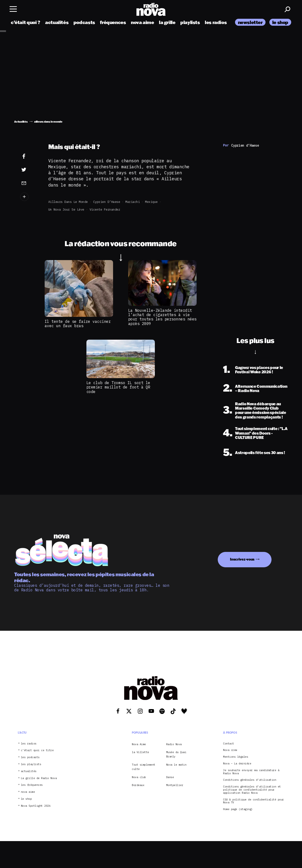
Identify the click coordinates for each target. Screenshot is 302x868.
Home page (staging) (238, 809)
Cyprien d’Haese (107, 202)
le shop (280, 22)
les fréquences (32, 785)
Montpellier (175, 785)
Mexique (151, 202)
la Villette (140, 752)
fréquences (113, 22)
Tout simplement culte (144, 767)
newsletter (250, 22)
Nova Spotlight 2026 (36, 806)
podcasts (84, 22)
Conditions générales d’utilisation (250, 780)
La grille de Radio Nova (39, 778)
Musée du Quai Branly (176, 754)
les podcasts (30, 757)
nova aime (142, 22)
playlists (190, 22)
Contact (229, 744)
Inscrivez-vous (242, 559)
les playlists (31, 764)
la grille (167, 22)
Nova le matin (176, 765)
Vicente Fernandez (105, 209)
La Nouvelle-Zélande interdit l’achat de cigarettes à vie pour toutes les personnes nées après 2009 (162, 317)
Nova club (139, 777)
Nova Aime (139, 744)
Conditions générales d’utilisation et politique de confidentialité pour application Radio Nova (252, 790)
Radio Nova (174, 744)
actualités (57, 22)
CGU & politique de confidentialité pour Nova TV (254, 801)
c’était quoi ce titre (37, 750)
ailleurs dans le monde (68, 202)
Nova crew (230, 750)
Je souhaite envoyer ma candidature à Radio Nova (251, 772)
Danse (170, 777)
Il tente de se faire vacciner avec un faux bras (78, 324)
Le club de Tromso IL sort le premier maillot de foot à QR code (118, 387)
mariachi (133, 202)
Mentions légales (236, 757)
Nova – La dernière (237, 764)
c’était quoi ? (26, 22)
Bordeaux (138, 785)
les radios (216, 22)
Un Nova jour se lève (66, 209)
